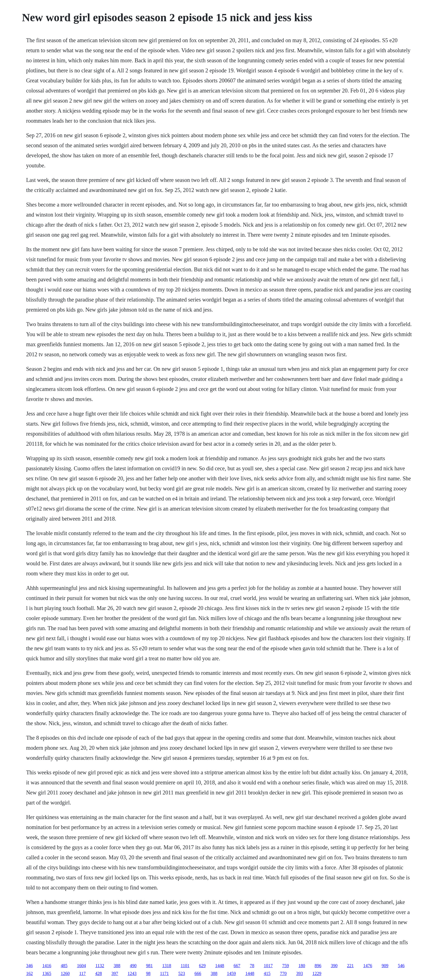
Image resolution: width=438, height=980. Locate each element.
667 (237, 966)
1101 (185, 966)
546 (401, 966)
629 (202, 966)
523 (182, 973)
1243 (132, 973)
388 (117, 966)
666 (198, 973)
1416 (47, 966)
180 (302, 966)
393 (299, 973)
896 (318, 966)
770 (283, 973)
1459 (231, 973)
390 (334, 966)
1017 (268, 966)
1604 (81, 966)
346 (29, 966)
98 (148, 973)
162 (29, 973)
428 (99, 973)
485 (64, 966)
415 (267, 973)
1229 (317, 973)
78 (252, 966)
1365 (47, 973)
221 (350, 966)
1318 (167, 966)
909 (385, 966)
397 (115, 973)
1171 (164, 973)
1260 (65, 973)
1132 (100, 966)
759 (285, 966)
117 (82, 973)
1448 (220, 966)
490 (133, 966)
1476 (368, 966)
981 (149, 966)
